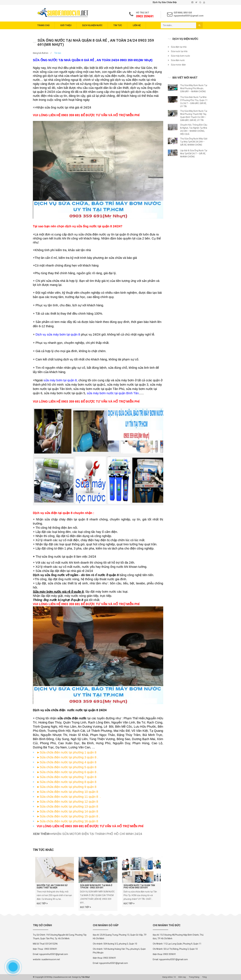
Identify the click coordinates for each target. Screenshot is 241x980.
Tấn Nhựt (85, 977)
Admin (45, 53)
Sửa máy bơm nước (180, 56)
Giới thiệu (66, 25)
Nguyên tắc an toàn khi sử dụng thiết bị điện (52, 886)
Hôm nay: (182, 977)
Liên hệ (137, 25)
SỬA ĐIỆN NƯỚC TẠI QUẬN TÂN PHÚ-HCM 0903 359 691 (139, 886)
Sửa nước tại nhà (179, 51)
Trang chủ (43, 25)
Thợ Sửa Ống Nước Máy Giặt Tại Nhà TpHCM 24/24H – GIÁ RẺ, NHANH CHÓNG (194, 142)
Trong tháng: (194, 977)
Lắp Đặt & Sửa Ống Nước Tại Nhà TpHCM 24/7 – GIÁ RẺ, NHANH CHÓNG (194, 154)
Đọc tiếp (42, 903)
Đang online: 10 (169, 977)
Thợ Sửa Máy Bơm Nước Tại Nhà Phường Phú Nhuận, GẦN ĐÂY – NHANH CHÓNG (194, 88)
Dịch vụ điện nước (92, 25)
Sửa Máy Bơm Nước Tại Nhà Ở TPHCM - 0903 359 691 (96, 886)
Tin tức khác (43, 850)
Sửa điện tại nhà (179, 47)
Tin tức (118, 25)
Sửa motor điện (178, 65)
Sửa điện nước (178, 60)
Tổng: (205, 977)
